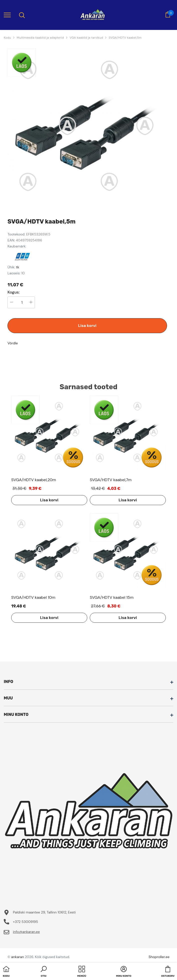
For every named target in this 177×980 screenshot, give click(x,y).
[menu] (7, 15)
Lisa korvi (87, 326)
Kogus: (14, 292)
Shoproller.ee (159, 957)
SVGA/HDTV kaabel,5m (125, 38)
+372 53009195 (26, 922)
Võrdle (13, 343)
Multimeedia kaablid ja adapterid (40, 38)
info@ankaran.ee (26, 932)
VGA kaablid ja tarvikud (86, 38)
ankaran (18, 957)
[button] (44, 972)
